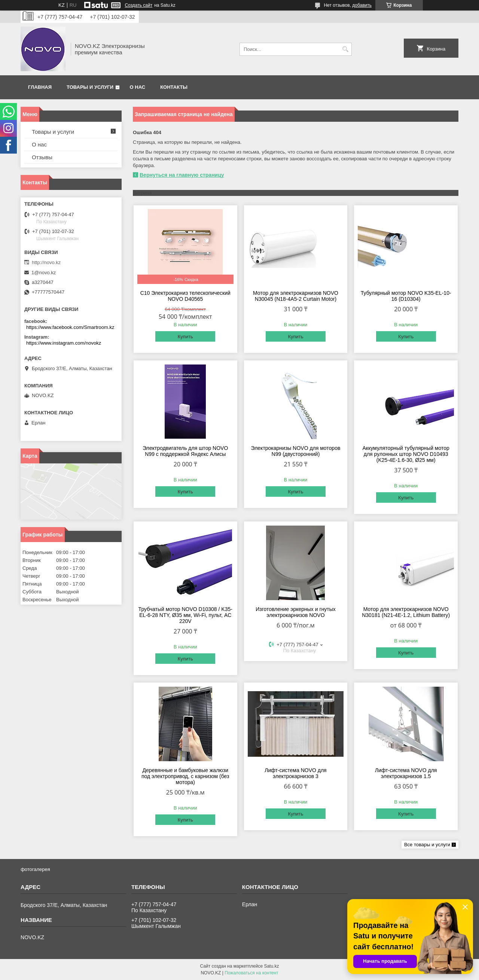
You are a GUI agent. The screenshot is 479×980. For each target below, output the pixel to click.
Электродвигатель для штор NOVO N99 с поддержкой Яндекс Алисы (185, 451)
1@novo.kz (44, 273)
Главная (40, 87)
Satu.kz (271, 966)
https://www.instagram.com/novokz (64, 343)
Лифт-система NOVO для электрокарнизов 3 (296, 773)
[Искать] (345, 49)
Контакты (174, 87)
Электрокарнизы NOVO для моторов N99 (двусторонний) (296, 451)
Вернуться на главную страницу (182, 175)
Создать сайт (138, 5)
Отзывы (42, 157)
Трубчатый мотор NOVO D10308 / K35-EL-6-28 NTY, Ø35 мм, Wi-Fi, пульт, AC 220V (185, 615)
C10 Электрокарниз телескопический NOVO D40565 (185, 296)
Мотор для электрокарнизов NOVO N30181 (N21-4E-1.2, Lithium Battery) (406, 612)
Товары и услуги (90, 87)
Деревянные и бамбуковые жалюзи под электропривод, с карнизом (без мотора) (185, 776)
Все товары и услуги (427, 845)
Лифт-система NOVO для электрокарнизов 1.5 (406, 773)
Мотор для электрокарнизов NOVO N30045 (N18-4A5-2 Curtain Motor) (296, 296)
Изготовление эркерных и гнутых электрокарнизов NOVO (296, 612)
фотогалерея (35, 869)
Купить (185, 337)
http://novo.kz (46, 262)
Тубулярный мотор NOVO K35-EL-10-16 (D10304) (406, 296)
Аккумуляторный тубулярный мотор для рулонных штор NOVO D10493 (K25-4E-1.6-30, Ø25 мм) (406, 454)
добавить (362, 5)
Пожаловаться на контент (251, 973)
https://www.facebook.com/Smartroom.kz (70, 327)
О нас (138, 87)
